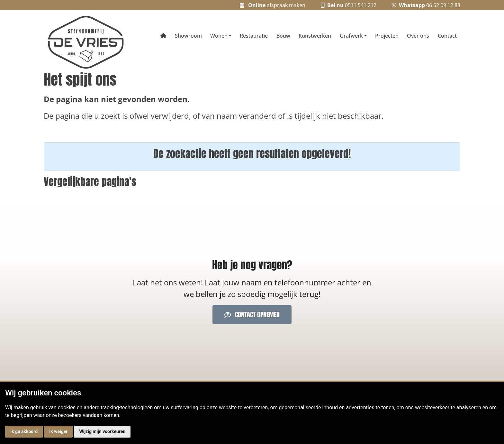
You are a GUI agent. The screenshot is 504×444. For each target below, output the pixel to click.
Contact (447, 36)
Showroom (188, 36)
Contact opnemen (252, 314)
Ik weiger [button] (58, 431)
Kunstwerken (315, 36)
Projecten (387, 36)
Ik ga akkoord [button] (24, 431)
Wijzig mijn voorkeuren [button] (102, 431)
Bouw (283, 36)
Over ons (418, 36)
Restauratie (254, 36)
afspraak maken (273, 5)
